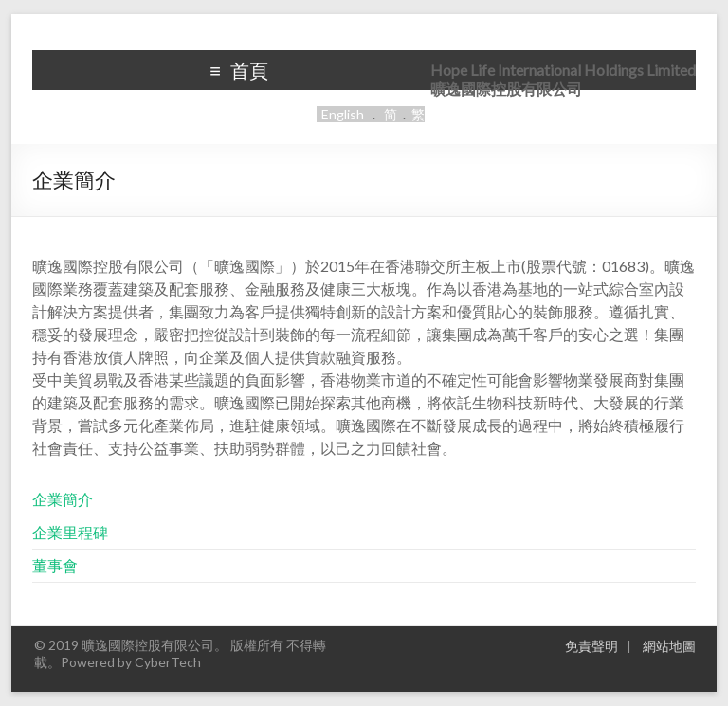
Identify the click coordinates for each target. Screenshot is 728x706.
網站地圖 (669, 646)
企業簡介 (63, 499)
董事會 (55, 565)
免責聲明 (591, 646)
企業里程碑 (70, 532)
